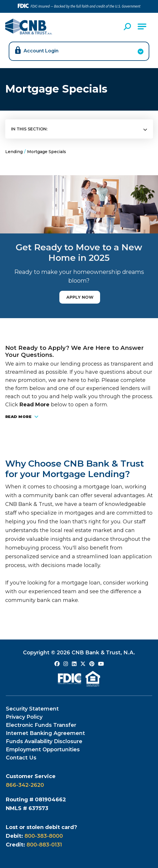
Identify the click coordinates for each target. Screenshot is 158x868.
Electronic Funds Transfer (41, 725)
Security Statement (32, 709)
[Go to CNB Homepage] (29, 27)
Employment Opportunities (43, 750)
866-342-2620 (25, 785)
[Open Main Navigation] (142, 26)
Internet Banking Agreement (45, 733)
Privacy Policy (24, 717)
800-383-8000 (44, 836)
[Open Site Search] (128, 27)
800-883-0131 (44, 845)
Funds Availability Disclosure (44, 741)
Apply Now (80, 297)
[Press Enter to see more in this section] (79, 130)
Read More (22, 417)
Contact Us (21, 758)
